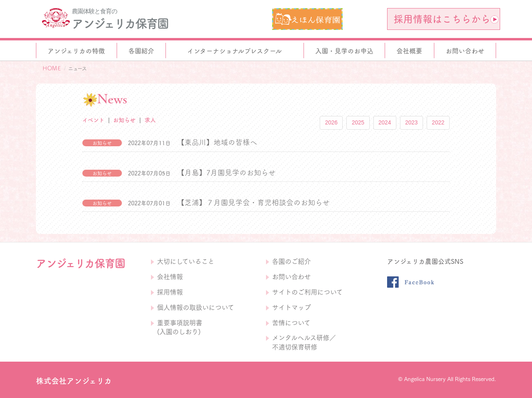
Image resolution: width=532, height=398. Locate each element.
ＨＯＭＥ (52, 68)
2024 (385, 122)
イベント (93, 120)
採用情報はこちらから (446, 19)
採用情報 (170, 292)
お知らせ (124, 120)
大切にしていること (186, 261)
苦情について (291, 323)
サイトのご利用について (307, 292)
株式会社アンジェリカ (74, 381)
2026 (331, 122)
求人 (150, 120)
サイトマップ (291, 307)
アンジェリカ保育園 (120, 23)
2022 (438, 122)
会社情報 (170, 277)
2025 (358, 122)
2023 (412, 122)
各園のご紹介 (291, 261)
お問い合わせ (291, 277)
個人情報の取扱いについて (196, 307)
